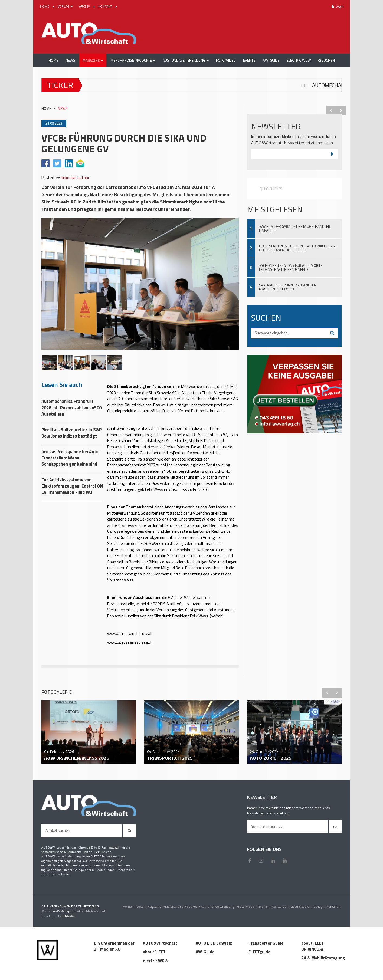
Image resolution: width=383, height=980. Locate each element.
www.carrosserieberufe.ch (130, 634)
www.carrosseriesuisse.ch (130, 642)
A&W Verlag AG (64, 911)
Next (341, 110)
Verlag (320, 907)
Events (265, 907)
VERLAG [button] (66, 6)
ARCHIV (85, 6)
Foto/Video (248, 907)
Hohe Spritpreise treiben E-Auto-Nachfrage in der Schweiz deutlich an (298, 248)
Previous (331, 110)
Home (129, 907)
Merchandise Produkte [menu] (183, 907)
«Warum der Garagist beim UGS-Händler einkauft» (295, 228)
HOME (45, 6)
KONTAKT (106, 6)
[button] (93, 60)
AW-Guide (281, 907)
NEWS (63, 109)
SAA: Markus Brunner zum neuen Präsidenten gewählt (288, 287)
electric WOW (302, 907)
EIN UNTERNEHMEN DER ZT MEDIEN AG (70, 906)
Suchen (327, 60)
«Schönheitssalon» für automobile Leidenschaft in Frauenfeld (291, 267)
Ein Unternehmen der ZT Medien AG (114, 946)
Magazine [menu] (156, 907)
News (142, 907)
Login (337, 6)
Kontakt (334, 907)
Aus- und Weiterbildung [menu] (220, 907)
